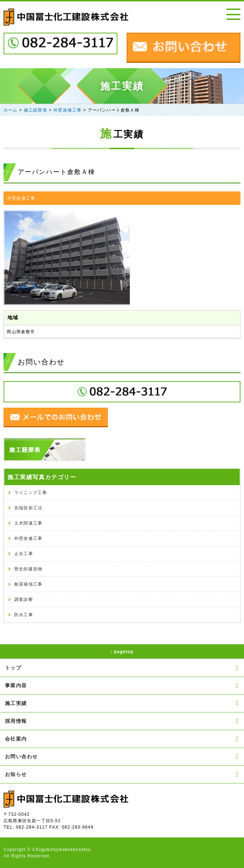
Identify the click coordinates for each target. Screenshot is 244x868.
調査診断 (24, 600)
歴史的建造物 (28, 569)
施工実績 (122, 703)
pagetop (122, 652)
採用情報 (122, 721)
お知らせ (122, 774)
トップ (122, 668)
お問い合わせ (122, 756)
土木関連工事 (28, 523)
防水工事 (24, 615)
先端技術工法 (28, 508)
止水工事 (24, 554)
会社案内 (122, 739)
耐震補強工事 (28, 584)
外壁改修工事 (21, 198)
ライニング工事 (31, 493)
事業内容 (122, 685)
